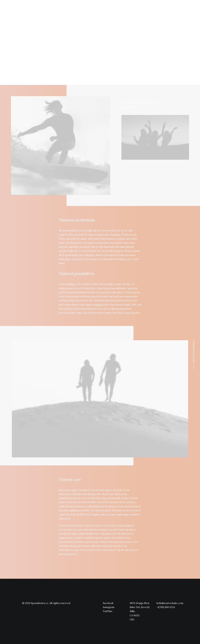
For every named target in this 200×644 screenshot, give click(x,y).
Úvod (132, 8)
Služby (154, 8)
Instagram (109, 607)
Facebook (108, 603)
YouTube (108, 611)
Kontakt (177, 8)
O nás (142, 8)
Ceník (165, 8)
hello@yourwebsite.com (170, 603)
